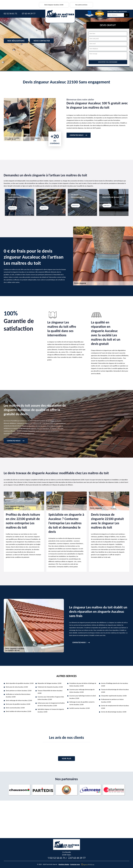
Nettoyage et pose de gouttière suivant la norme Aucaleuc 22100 (82, 703)
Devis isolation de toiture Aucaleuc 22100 (19, 711)
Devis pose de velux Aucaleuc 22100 (17, 687)
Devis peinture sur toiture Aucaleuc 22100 (19, 691)
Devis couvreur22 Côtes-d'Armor (18, 198)
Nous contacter (42, 41)
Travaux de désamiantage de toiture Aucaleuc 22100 (115, 691)
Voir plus (66, 759)
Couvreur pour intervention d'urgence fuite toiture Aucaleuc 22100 (51, 698)
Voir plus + (13, 208)
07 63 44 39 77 (29, 14)
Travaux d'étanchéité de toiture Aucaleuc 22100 (50, 692)
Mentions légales (64, 864)
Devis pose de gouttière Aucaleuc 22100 (18, 704)
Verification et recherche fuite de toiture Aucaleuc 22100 (18, 696)
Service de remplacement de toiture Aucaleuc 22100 (115, 707)
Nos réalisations (16, 41)
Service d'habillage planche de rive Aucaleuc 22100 (115, 685)
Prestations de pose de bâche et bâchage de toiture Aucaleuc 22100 (83, 685)
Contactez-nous (75, 864)
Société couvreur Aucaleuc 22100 (80, 708)
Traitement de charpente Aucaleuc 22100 (50, 687)
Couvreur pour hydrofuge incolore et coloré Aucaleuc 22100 (83, 697)
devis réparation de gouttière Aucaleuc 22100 (20, 683)
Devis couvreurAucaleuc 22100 (15, 708)
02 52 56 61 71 (10, 14)
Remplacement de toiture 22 (50, 198)
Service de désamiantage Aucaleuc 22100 (114, 712)
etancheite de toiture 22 (112, 197)
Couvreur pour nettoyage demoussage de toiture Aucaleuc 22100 (82, 691)
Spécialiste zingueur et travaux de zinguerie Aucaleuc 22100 (51, 711)
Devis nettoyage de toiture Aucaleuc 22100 (19, 700)
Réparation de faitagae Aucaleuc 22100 (50, 683)
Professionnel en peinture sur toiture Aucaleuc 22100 (112, 701)
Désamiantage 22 (78, 197)
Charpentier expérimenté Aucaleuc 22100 (114, 696)
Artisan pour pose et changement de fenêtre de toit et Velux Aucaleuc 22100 (51, 704)
